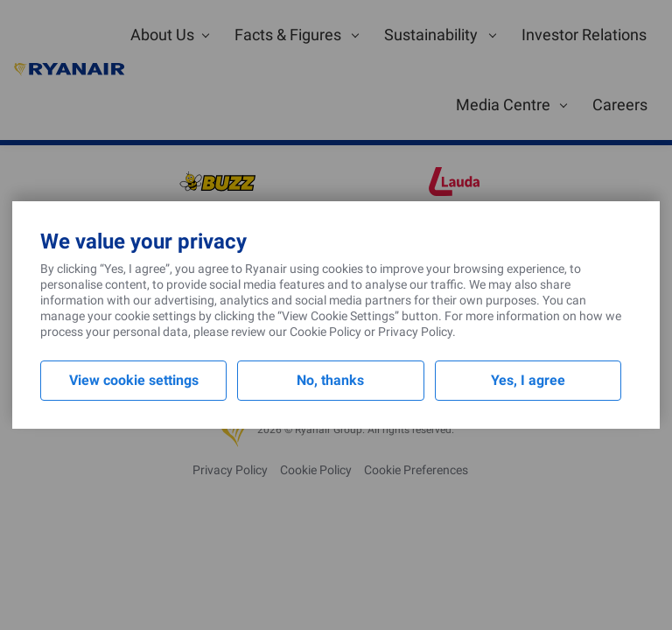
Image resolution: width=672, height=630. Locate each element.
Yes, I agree (528, 380)
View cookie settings (134, 380)
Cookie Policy (325, 332)
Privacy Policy (415, 332)
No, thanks (330, 380)
